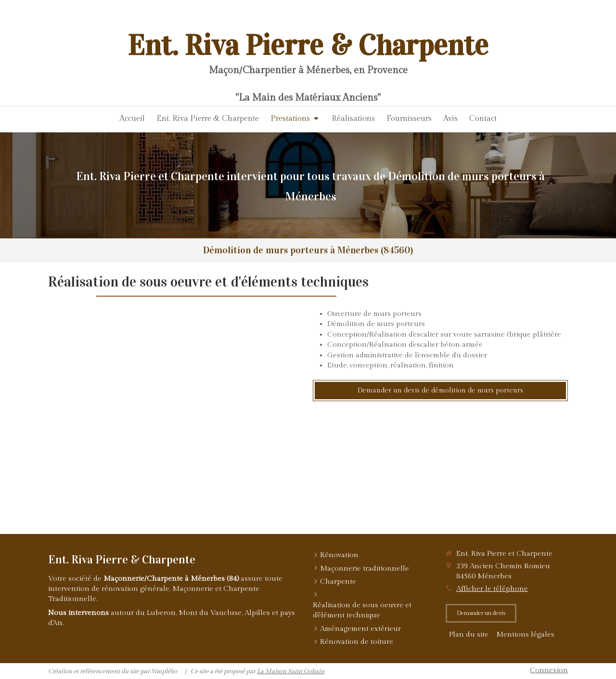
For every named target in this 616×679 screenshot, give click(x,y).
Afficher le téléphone (492, 589)
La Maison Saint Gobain (291, 671)
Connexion (549, 670)
